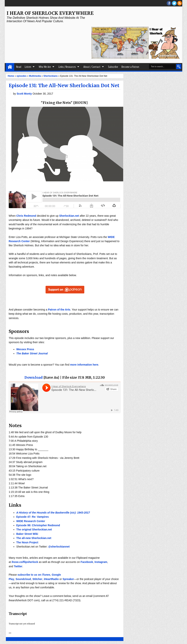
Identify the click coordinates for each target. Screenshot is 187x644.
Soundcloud (23, 579)
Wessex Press (25, 349)
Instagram (101, 562)
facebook (169, 3)
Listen (28, 67)
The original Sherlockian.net (34, 529)
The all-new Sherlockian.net (34, 538)
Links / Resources (67, 67)
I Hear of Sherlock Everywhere (50, 13)
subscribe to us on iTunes (34, 575)
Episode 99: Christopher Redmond (38, 525)
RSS (180, 3)
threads (174, 3)
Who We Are (45, 67)
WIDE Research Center (31, 521)
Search (179, 67)
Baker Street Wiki (27, 534)
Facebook (87, 562)
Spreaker (68, 579)
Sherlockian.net (69, 216)
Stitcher (37, 579)
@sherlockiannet (59, 547)
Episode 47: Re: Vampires (33, 517)
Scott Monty (25, 94)
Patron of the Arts (59, 310)
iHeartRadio (51, 579)
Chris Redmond (26, 216)
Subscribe (113, 67)
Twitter (18, 566)
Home (10, 67)
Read (19, 67)
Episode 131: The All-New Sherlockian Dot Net (64, 85)
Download (34, 377)
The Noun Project (27, 542)
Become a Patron (130, 67)
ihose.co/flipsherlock (25, 562)
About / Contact (92, 67)
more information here (84, 365)
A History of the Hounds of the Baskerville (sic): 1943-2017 (53, 513)
